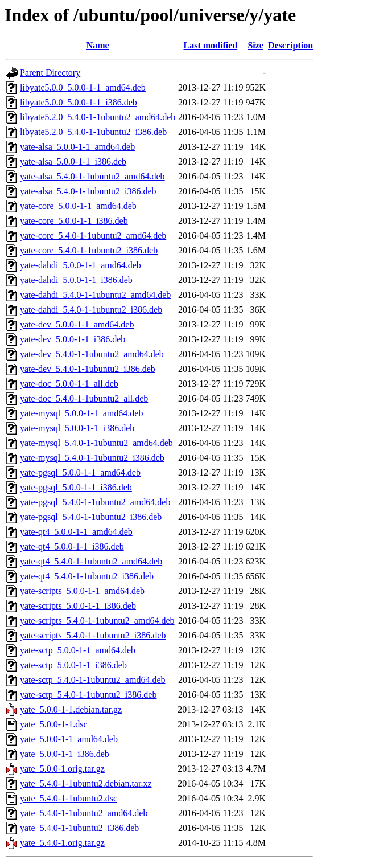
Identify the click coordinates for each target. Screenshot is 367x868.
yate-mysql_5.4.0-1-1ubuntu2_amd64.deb (96, 443)
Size (255, 45)
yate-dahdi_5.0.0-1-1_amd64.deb (81, 265)
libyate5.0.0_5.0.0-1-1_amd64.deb (83, 87)
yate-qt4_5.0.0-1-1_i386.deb (72, 546)
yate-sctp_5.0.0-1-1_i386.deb (73, 665)
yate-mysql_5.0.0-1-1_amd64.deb (81, 413)
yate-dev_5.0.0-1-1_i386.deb (73, 339)
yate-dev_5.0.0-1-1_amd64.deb (77, 324)
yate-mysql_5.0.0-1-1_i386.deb (77, 428)
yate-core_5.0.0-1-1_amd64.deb (78, 206)
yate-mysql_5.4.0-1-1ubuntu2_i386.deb (92, 458)
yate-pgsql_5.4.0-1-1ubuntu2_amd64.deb (95, 502)
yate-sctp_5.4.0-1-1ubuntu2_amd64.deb (93, 680)
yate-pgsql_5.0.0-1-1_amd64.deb (80, 472)
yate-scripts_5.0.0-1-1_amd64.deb (82, 591)
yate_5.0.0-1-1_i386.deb (65, 754)
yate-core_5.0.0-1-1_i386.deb (74, 221)
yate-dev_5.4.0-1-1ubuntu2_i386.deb (88, 369)
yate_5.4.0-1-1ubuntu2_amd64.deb (84, 813)
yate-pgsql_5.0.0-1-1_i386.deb (76, 487)
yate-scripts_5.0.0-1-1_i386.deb (78, 606)
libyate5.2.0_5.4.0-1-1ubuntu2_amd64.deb (98, 117)
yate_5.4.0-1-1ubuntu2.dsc (69, 798)
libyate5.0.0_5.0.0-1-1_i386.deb (79, 102)
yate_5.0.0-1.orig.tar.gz (62, 769)
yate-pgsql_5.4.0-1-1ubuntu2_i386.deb (91, 517)
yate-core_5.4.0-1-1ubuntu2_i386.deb (89, 250)
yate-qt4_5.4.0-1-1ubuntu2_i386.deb (87, 576)
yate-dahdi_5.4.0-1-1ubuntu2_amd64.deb (95, 295)
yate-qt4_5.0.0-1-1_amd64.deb (76, 532)
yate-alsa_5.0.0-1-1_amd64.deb (77, 147)
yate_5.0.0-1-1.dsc (54, 724)
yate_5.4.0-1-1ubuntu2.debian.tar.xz (86, 783)
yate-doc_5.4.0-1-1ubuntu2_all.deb (84, 398)
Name (98, 45)
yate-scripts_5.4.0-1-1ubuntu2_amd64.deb (97, 621)
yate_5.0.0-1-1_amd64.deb (69, 739)
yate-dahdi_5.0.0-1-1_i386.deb (76, 280)
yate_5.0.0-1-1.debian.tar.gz (71, 709)
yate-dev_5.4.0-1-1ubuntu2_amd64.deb (92, 354)
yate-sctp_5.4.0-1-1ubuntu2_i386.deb (88, 695)
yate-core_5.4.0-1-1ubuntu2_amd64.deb (93, 236)
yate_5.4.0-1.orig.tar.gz (62, 843)
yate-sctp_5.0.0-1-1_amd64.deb (78, 650)
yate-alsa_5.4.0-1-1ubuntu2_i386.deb (88, 191)
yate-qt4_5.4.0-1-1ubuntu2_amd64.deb (91, 561)
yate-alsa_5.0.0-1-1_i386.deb (73, 161)
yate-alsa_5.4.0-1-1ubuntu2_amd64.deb (92, 176)
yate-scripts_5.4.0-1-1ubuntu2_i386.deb (93, 635)
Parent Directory (50, 73)
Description (290, 45)
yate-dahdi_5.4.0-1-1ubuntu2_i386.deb (91, 310)
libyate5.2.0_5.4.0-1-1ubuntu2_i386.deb (93, 132)
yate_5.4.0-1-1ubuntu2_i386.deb (79, 828)
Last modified (211, 45)
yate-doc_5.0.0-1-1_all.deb (69, 384)
